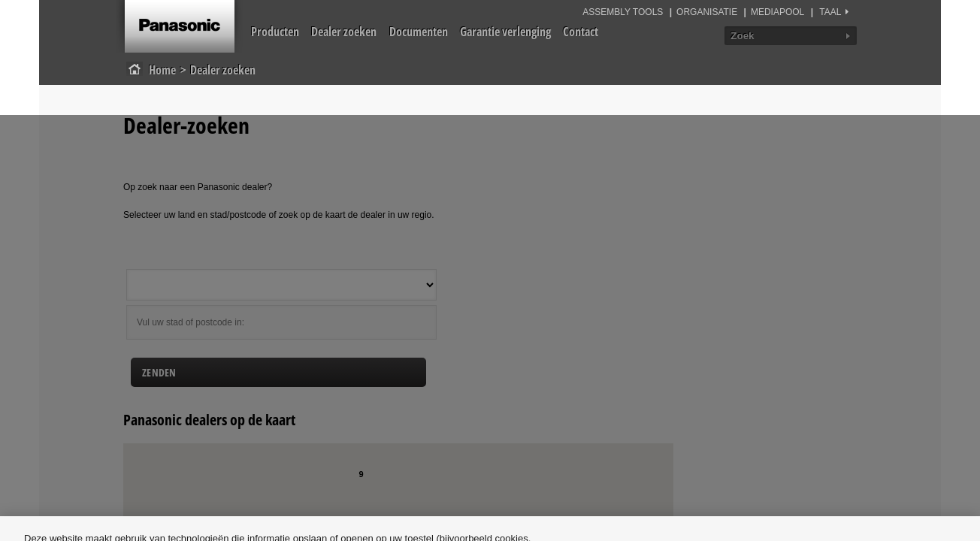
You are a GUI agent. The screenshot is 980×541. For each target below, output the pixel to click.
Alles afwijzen (739, 471)
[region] (490, 471)
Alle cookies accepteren (864, 471)
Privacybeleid (405, 496)
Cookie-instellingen (625, 471)
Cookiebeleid (304, 496)
